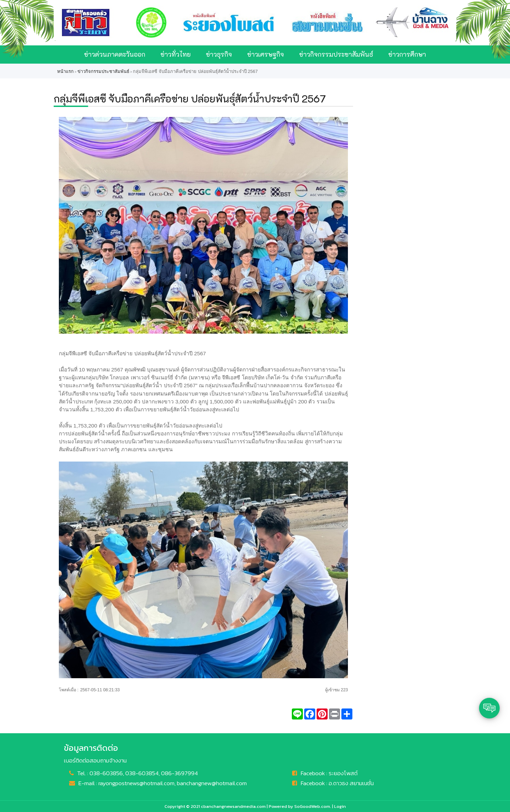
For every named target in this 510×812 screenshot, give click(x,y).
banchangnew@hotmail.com (212, 783)
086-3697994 (179, 773)
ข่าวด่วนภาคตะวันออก (115, 54)
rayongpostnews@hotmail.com (136, 783)
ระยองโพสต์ (343, 773)
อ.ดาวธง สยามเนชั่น (351, 783)
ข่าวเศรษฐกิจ (265, 54)
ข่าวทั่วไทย (176, 54)
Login (340, 806)
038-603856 (106, 773)
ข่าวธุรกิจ (219, 54)
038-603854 (142, 773)
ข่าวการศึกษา (407, 54)
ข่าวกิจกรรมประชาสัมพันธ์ (336, 54)
